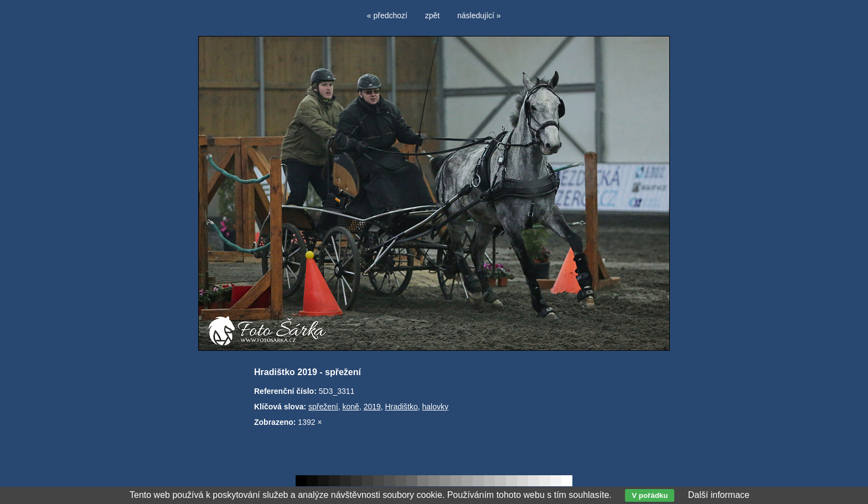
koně (351, 407)
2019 (372, 407)
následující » (479, 15)
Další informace (719, 495)
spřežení (323, 407)
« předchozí (387, 15)
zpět (432, 15)
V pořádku (650, 495)
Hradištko (402, 407)
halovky (435, 407)
